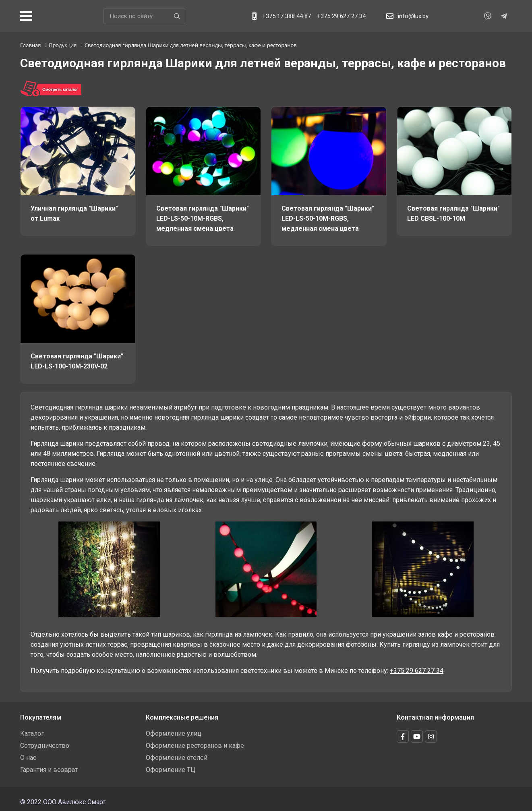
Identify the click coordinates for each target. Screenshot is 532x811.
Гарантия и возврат (49, 770)
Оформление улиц (174, 733)
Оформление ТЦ (171, 770)
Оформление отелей (177, 758)
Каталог (32, 733)
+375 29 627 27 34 (341, 16)
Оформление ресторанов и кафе (195, 746)
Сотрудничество (45, 746)
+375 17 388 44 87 (287, 16)
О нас (28, 758)
